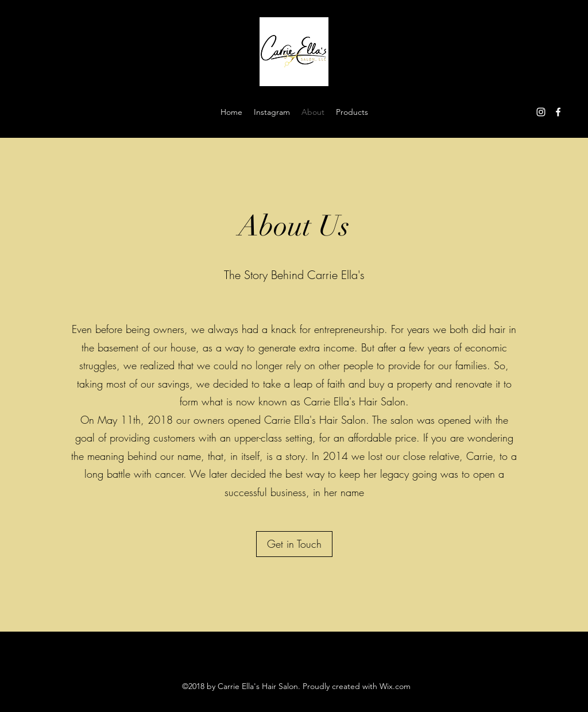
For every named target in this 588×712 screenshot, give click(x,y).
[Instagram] (541, 112)
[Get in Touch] (294, 544)
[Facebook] (558, 112)
